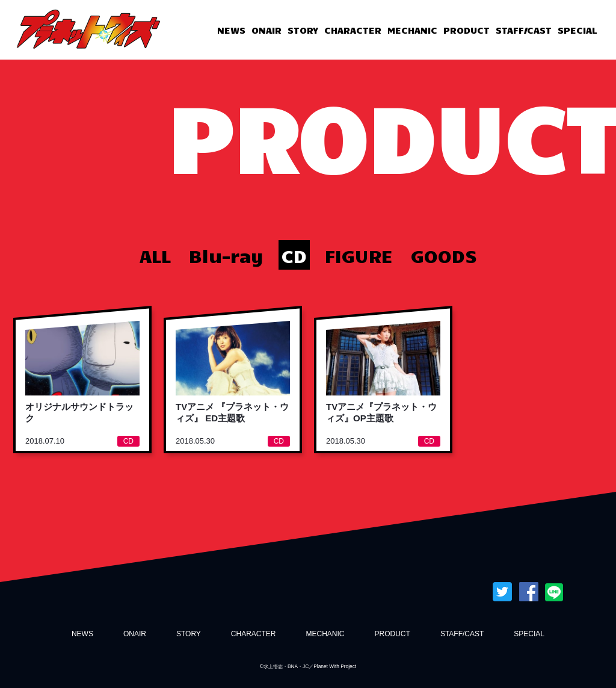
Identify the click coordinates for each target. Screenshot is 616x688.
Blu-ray (226, 255)
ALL (155, 255)
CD (294, 255)
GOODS (444, 255)
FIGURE (359, 255)
